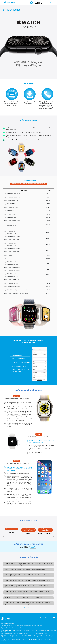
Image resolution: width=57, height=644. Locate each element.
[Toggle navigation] (51, 3)
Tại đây (33, 547)
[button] (2, 42)
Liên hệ (36, 3)
